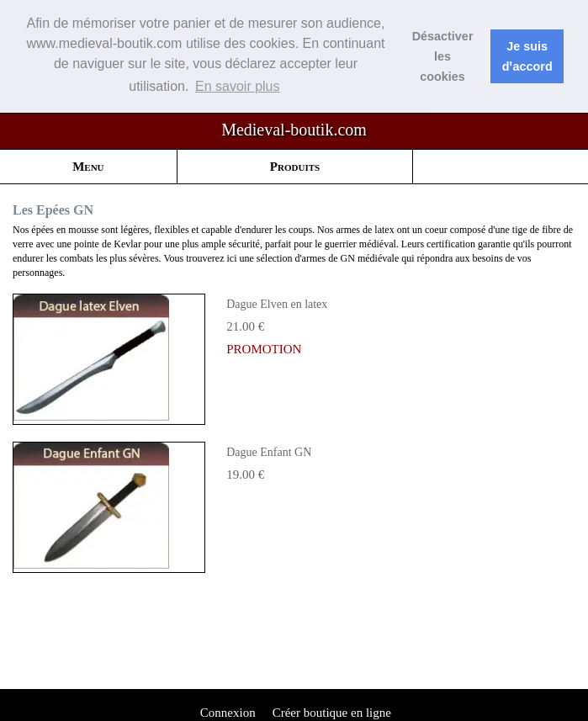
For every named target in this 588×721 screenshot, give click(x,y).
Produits (295, 166)
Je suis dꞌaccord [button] (527, 56)
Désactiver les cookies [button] (443, 56)
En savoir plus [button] (238, 86)
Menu (88, 166)
